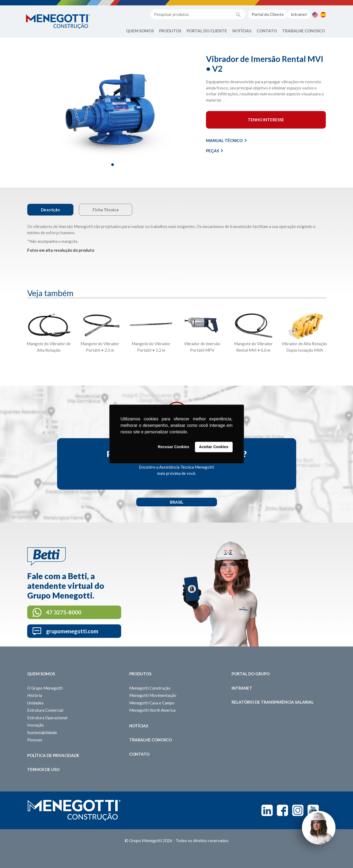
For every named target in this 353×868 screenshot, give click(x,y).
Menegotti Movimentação (153, 695)
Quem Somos (140, 31)
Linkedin (267, 810)
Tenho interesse (266, 120)
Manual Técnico (226, 140)
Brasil (177, 502)
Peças (214, 151)
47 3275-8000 (64, 612)
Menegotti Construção (150, 688)
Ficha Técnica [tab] (106, 210)
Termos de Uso (43, 769)
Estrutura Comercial (45, 710)
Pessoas (35, 740)
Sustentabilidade (42, 732)
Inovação (36, 725)
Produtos (170, 31)
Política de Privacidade (53, 755)
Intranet (299, 14)
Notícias (242, 31)
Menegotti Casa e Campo (152, 703)
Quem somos (41, 674)
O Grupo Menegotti (45, 688)
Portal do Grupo (251, 674)
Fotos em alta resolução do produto (61, 250)
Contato (267, 31)
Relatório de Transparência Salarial (273, 702)
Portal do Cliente (268, 14)
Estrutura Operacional (47, 718)
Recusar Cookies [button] (174, 447)
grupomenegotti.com (72, 631)
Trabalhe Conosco (303, 31)
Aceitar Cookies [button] (214, 447)
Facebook (282, 810)
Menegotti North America (152, 710)
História (35, 695)
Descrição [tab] (50, 210)
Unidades (35, 703)
